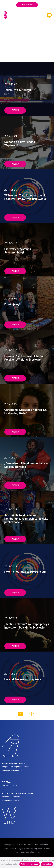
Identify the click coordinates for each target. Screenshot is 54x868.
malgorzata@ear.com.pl (12, 765)
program (27, 5)
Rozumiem (47, 864)
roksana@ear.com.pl (11, 795)
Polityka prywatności (29, 864)
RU (5, 17)
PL (5, 13)
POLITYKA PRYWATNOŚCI (27, 855)
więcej (15, 105)
